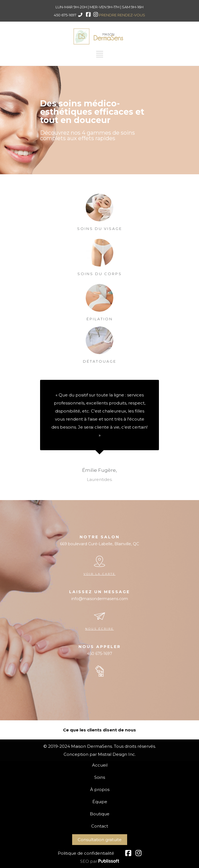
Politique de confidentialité (86, 853)
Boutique (100, 814)
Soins (100, 777)
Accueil (100, 765)
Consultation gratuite (100, 840)
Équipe (100, 802)
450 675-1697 (65, 15)
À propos (100, 789)
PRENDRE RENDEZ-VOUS (122, 15)
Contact (100, 826)
